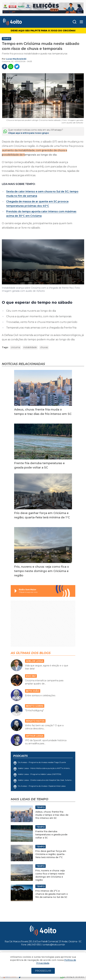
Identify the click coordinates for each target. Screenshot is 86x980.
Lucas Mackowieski (16, 59)
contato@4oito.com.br (54, 945)
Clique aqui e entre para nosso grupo (28, 133)
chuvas (44, 347)
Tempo (7, 39)
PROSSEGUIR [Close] (43, 971)
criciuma (15, 347)
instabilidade (30, 347)
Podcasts (20, 756)
